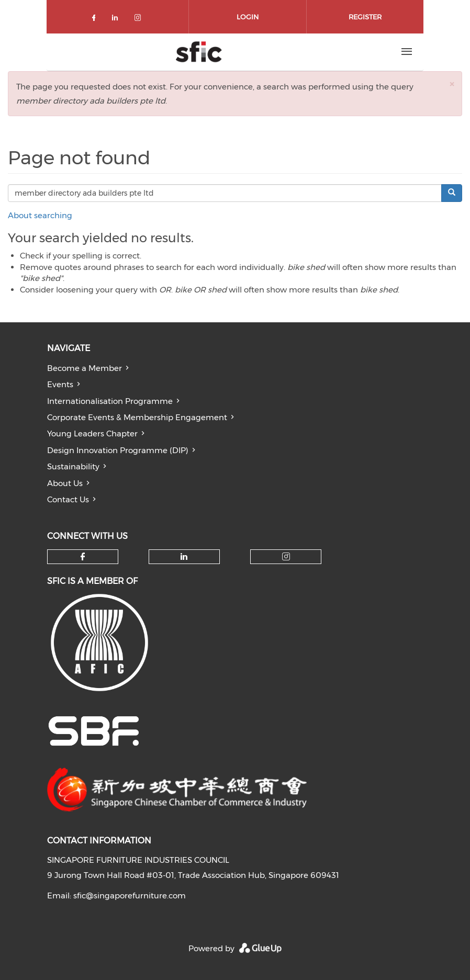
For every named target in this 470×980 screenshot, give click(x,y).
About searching (40, 215)
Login (248, 17)
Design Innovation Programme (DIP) (118, 450)
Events (60, 384)
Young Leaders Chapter (92, 433)
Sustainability (73, 466)
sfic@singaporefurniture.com (130, 895)
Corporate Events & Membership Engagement (137, 417)
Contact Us (68, 499)
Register (365, 17)
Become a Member (85, 368)
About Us (65, 483)
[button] (452, 84)
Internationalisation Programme (110, 401)
